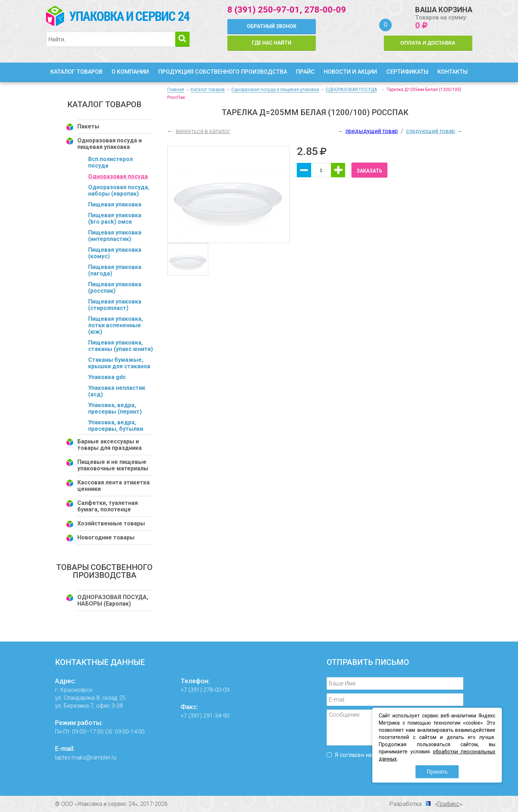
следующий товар (431, 131)
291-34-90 (216, 716)
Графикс (448, 804)
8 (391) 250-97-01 (263, 10)
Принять (437, 772)
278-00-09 (325, 10)
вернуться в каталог (203, 131)
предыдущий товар (372, 131)
